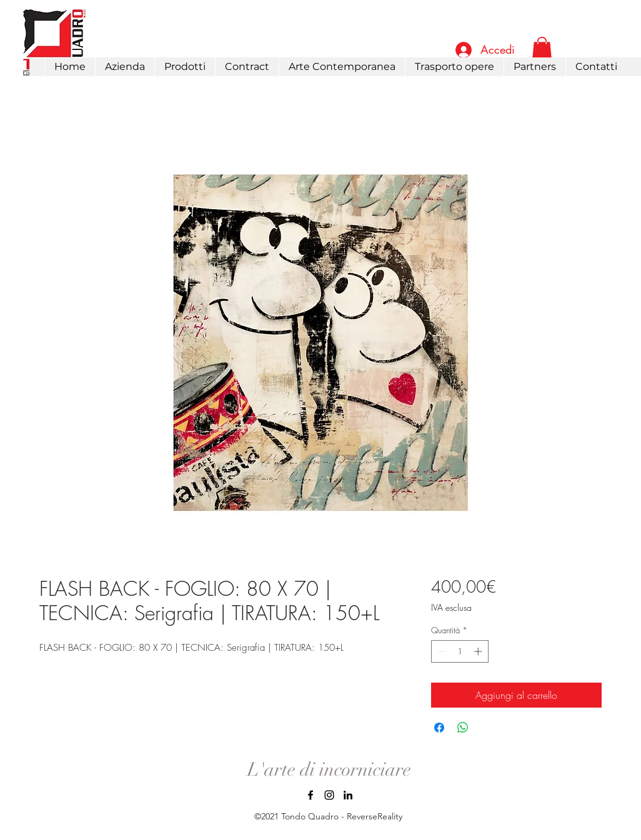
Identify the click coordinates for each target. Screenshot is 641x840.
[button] (185, 67)
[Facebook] (311, 795)
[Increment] (479, 651)
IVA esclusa (451, 607)
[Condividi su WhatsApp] (463, 728)
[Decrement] (440, 651)
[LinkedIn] (348, 795)
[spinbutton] (460, 651)
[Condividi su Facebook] (439, 728)
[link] (542, 49)
